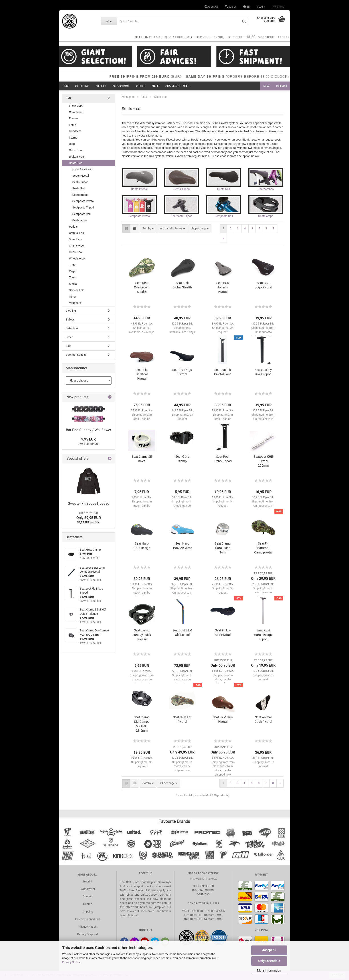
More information (269, 970)
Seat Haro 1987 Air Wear (182, 547)
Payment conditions (88, 921)
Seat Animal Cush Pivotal (263, 721)
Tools (72, 277)
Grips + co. (76, 150)
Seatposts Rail (81, 214)
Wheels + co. (77, 258)
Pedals (73, 227)
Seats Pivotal (81, 176)
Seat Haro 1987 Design (142, 547)
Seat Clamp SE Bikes (142, 460)
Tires (72, 265)
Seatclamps (80, 220)
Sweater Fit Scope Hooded (89, 503)
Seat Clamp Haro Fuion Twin (223, 549)
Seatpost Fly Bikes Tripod (263, 374)
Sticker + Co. (77, 290)
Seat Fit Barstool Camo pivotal (263, 549)
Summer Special (177, 86)
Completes (76, 112)
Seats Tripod (80, 182)
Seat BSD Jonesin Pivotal (223, 289)
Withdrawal (88, 890)
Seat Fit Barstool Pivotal (142, 376)
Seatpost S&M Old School (182, 634)
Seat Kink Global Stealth (182, 287)
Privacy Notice (71, 962)
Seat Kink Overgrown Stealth (142, 289)
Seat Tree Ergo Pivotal (182, 374)
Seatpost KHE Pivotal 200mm (263, 463)
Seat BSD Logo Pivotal (263, 287)
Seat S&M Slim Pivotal (223, 721)
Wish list (278, 7)
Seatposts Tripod (83, 207)
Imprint (88, 883)
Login (261, 7)
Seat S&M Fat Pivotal (182, 721)
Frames (74, 118)
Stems (73, 138)
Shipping (88, 913)
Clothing (82, 86)
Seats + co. (76, 163)
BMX (66, 86)
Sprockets (75, 239)
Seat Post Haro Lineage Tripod (263, 636)
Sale (155, 86)
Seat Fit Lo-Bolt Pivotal (223, 634)
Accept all (269, 950)
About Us (211, 7)
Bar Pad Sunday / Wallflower (88, 430)
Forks (73, 125)
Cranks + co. (77, 233)
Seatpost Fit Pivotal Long (223, 374)
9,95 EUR (88, 439)
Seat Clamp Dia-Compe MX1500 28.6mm (142, 725)
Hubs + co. (76, 252)
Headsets (75, 131)
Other (141, 86)
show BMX (76, 106)
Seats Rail (79, 188)
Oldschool (121, 86)
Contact (88, 898)
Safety (101, 86)
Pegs (72, 271)
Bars (72, 144)
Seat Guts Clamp (182, 460)
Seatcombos (80, 195)
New (266, 86)
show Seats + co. (83, 169)
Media (73, 284)
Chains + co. (77, 246)
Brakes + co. (77, 157)
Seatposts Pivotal (83, 201)
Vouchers (75, 303)
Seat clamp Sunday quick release (142, 636)
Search (231, 7)
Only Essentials (269, 961)
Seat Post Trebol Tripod (223, 460)
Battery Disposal (88, 936)
